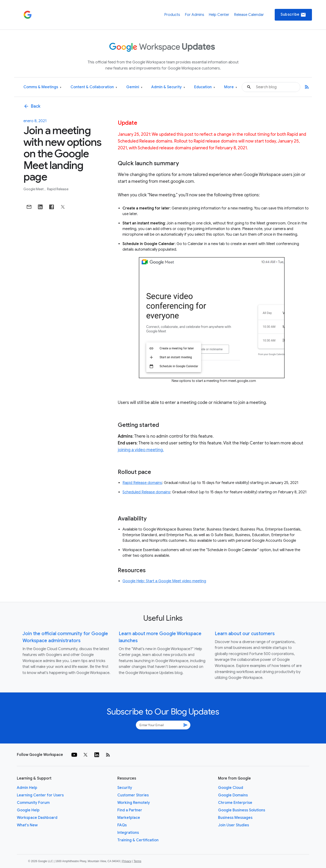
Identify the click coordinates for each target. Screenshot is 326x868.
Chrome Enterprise (235, 803)
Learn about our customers (245, 634)
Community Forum (33, 803)
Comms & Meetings (42, 87)
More (231, 87)
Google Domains (233, 795)
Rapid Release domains (142, 483)
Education (205, 87)
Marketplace (129, 818)
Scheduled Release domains (146, 492)
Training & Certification (138, 840)
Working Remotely (134, 803)
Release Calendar (249, 15)
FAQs (122, 825)
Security (125, 788)
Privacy (127, 861)
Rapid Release (58, 189)
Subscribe (293, 15)
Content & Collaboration (94, 87)
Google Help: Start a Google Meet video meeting (164, 581)
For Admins (194, 15)
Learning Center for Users (40, 795)
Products (172, 15)
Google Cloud (231, 788)
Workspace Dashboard (37, 818)
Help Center (219, 15)
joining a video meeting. (141, 450)
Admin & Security (168, 87)
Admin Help (27, 788)
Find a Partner (130, 810)
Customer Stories (133, 795)
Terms (137, 861)
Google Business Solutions (242, 810)
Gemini (134, 87)
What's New (27, 825)
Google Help (28, 810)
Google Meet (34, 189)
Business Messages (235, 818)
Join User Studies (233, 825)
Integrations (128, 833)
